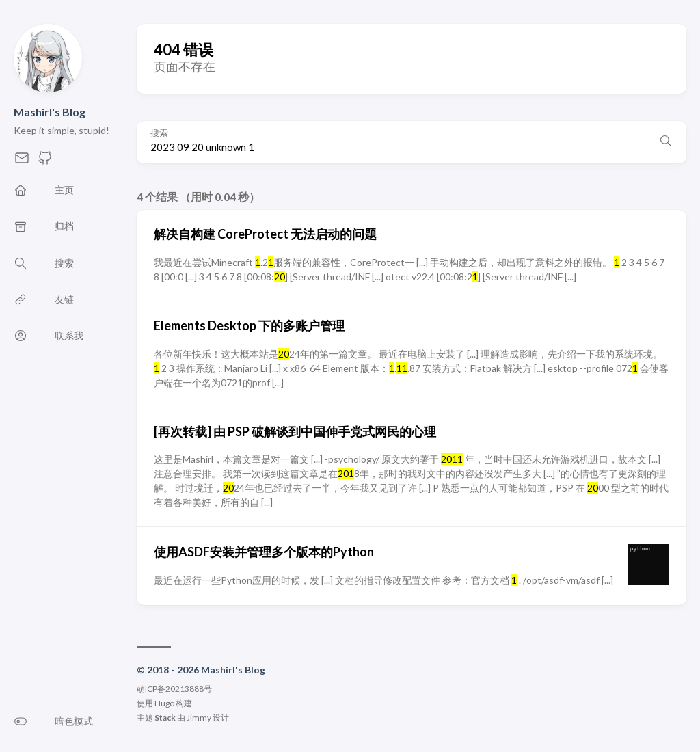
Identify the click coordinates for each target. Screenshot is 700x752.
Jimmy (199, 717)
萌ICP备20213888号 (174, 689)
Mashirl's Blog (50, 112)
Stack (165, 717)
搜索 (159, 133)
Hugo (164, 703)
